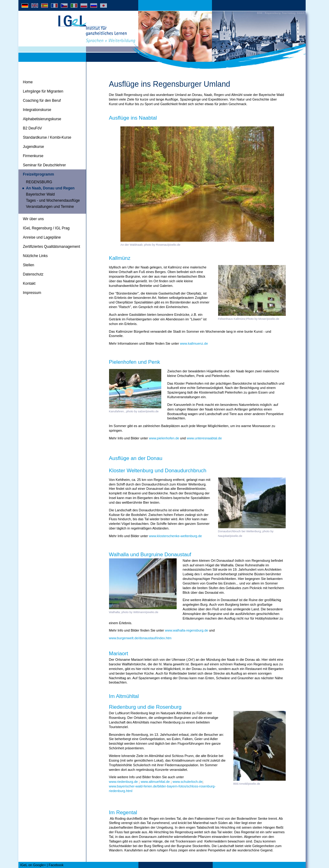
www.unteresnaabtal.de (204, 438)
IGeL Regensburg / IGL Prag (46, 228)
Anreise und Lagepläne (42, 237)
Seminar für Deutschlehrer (45, 165)
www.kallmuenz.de (194, 343)
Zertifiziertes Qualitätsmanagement (52, 247)
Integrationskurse (37, 110)
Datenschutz (33, 274)
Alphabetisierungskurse (42, 119)
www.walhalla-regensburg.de (187, 630)
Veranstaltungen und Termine (50, 207)
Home (28, 82)
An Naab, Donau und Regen (50, 188)
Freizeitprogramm (39, 174)
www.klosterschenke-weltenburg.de (175, 536)
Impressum (32, 293)
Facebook (56, 865)
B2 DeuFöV (33, 128)
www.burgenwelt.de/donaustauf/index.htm (140, 638)
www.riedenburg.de (123, 782)
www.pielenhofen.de (164, 438)
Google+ (39, 865)
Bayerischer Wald (41, 194)
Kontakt (29, 283)
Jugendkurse (34, 147)
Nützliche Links (35, 256)
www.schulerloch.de (188, 782)
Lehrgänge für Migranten (43, 91)
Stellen (29, 265)
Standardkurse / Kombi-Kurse (47, 137)
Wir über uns (33, 219)
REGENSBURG (39, 182)
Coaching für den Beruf (42, 101)
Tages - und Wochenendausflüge (53, 200)
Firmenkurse (33, 156)
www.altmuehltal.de (155, 782)
